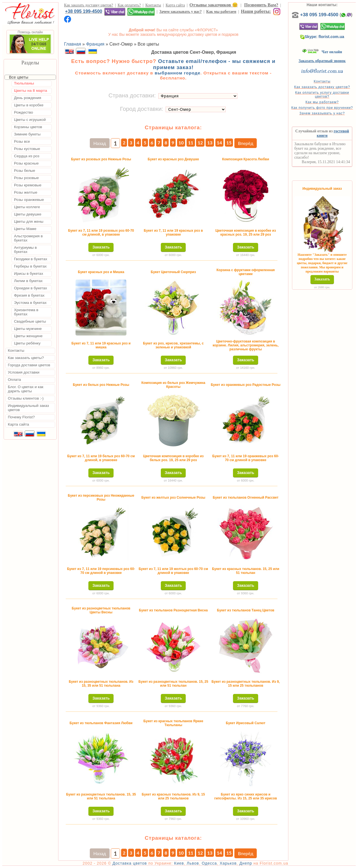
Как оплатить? (129, 5)
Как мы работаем (221, 12)
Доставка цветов (130, 863)
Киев (179, 863)
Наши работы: (256, 11)
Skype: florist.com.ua (322, 37)
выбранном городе (178, 73)
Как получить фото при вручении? (322, 108)
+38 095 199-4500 (83, 11)
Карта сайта (175, 5)
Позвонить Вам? (261, 5)
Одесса (209, 863)
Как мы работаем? (322, 102)
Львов (193, 863)
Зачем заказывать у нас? (181, 12)
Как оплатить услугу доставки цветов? (322, 95)
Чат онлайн (322, 52)
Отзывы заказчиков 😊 (213, 5)
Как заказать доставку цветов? (89, 5)
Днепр (246, 863)
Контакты (153, 5)
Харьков (228, 863)
